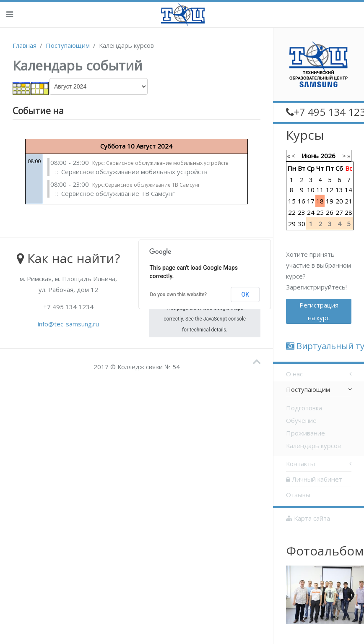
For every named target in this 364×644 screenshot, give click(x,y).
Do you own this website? (179, 295)
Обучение (301, 420)
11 (320, 190)
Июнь (310, 156)
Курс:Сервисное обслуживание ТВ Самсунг (146, 185)
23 (302, 212)
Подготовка (304, 408)
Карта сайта (308, 518)
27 (339, 212)
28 (348, 212)
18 (320, 201)
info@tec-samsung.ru (68, 324)
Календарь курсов (313, 446)
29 (292, 224)
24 (311, 212)
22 (292, 212)
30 (302, 224)
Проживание (305, 433)
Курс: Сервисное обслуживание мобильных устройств (160, 163)
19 (330, 201)
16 (302, 201)
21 (348, 201)
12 (330, 190)
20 (339, 201)
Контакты (300, 464)
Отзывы (298, 495)
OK (245, 295)
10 (311, 190)
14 (348, 190)
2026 (328, 156)
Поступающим (68, 45)
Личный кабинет (314, 479)
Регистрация (319, 311)
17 (311, 201)
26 (330, 212)
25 (320, 212)
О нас (294, 374)
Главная (25, 45)
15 (292, 201)
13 (339, 190)
